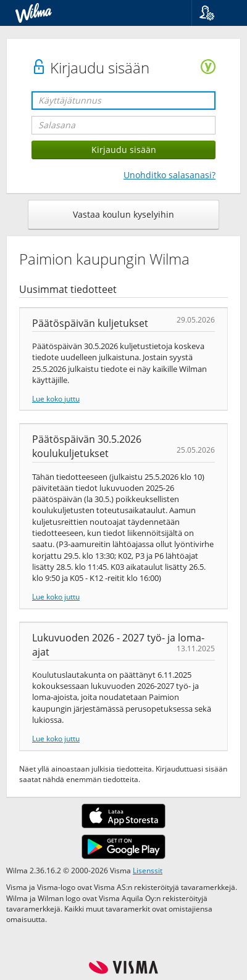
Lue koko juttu (56, 398)
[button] (215, 13)
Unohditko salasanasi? (170, 175)
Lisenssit (148, 870)
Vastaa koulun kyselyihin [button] (124, 214)
